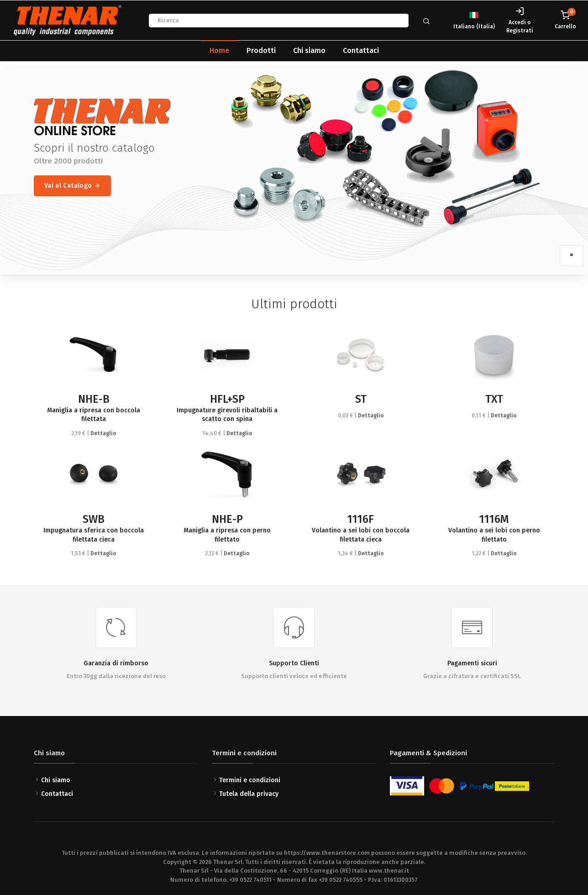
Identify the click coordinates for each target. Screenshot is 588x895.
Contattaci (361, 50)
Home (219, 50)
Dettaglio (103, 433)
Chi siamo (309, 50)
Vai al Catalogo (72, 186)
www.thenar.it (389, 871)
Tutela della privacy (249, 794)
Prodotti (261, 50)
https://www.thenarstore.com (327, 853)
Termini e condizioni (250, 780)
